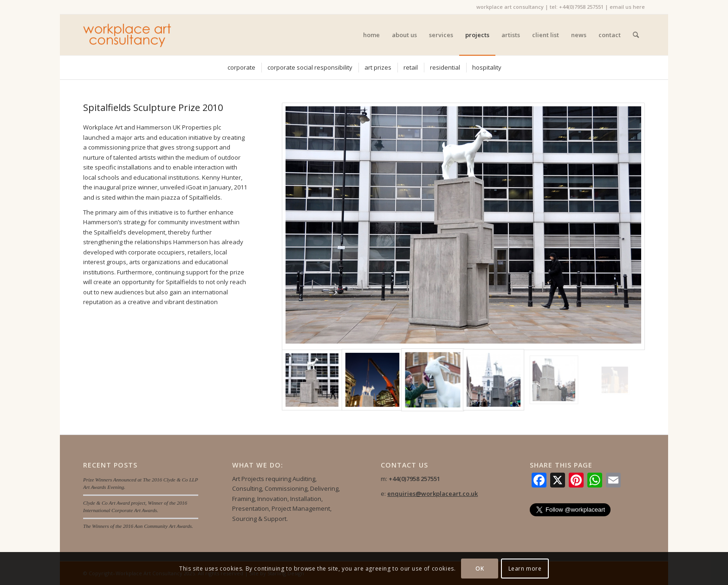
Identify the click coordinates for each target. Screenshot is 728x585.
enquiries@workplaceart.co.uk (432, 494)
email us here (627, 7)
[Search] (636, 35)
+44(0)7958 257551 (581, 7)
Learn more (525, 569)
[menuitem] (371, 35)
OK (480, 569)
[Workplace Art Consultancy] (127, 35)
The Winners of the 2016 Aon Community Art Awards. (138, 526)
